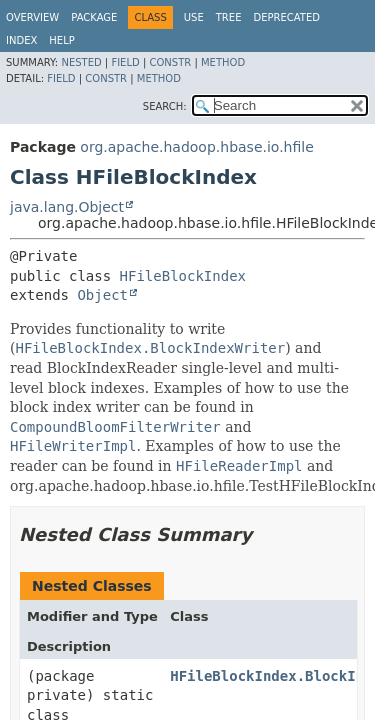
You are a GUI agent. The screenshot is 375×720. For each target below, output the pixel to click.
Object (102, 295)
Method (223, 62)
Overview (32, 17)
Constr (170, 62)
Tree (229, 17)
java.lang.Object (67, 207)
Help (61, 40)
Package (94, 17)
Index (21, 40)
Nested (81, 62)
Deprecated (286, 17)
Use (194, 17)
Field (125, 62)
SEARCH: (165, 106)
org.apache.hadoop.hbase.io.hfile (196, 147)
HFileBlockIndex (183, 276)
